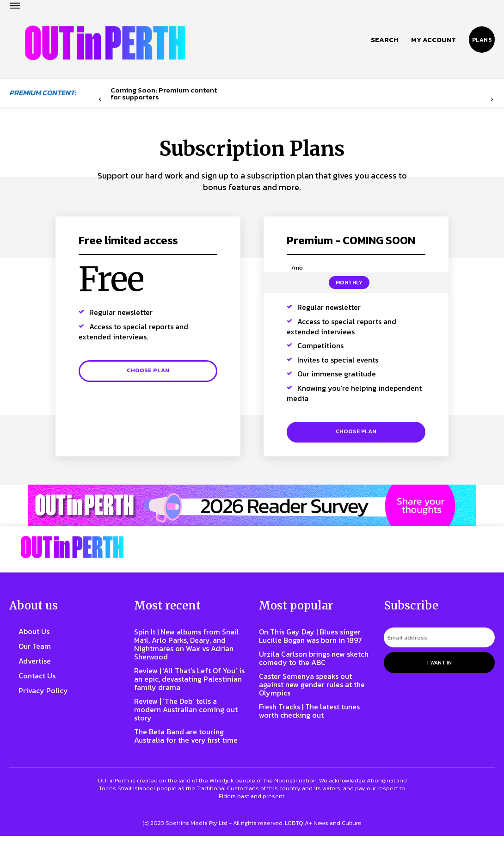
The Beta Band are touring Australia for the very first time (184, 744)
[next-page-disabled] (491, 100)
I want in (439, 665)
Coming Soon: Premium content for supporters (164, 93)
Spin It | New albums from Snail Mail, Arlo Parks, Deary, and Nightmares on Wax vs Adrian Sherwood (187, 649)
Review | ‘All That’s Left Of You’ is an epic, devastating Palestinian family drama (185, 683)
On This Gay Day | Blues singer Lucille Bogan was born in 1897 (305, 644)
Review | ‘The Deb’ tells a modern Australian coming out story (184, 714)
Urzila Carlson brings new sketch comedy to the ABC (309, 671)
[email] (439, 642)
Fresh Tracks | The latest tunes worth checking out (306, 723)
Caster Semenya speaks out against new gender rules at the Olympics (312, 697)
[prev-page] (100, 100)
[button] (384, 40)
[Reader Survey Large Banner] (252, 512)
